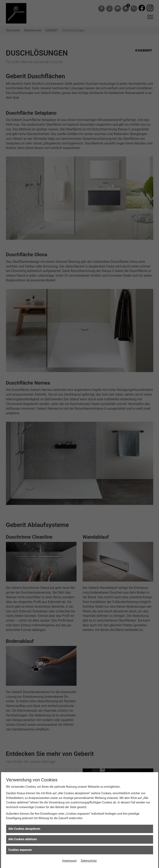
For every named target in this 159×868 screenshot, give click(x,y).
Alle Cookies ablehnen (23, 839)
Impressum (69, 861)
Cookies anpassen (20, 850)
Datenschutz (89, 861)
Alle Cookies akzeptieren (24, 829)
